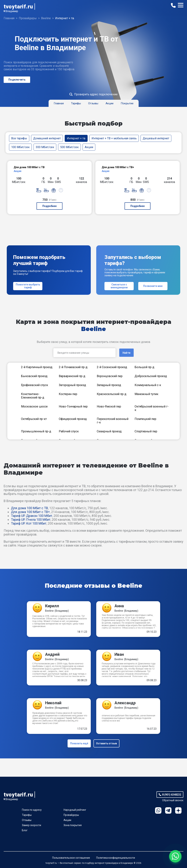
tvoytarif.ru (18, 6)
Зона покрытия (73, 825)
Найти (126, 353)
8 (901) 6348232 (172, 795)
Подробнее (49, 206)
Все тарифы (19, 138)
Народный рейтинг (75, 810)
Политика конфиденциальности (116, 858)
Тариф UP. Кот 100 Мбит (29, 523)
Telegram (168, 810)
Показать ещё (79, 743)
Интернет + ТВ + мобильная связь (114, 138)
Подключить (17, 80)
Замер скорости (32, 825)
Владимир (12, 11)
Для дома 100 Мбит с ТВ (29, 508)
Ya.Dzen (178, 810)
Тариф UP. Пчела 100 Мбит (31, 520)
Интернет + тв (76, 138)
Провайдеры (71, 815)
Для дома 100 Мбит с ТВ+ (30, 512)
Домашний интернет (47, 138)
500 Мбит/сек (69, 147)
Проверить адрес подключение (96, 94)
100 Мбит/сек (20, 147)
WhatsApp (158, 810)
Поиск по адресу (32, 810)
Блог (25, 830)
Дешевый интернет (156, 138)
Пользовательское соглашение (71, 858)
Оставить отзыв (106, 743)
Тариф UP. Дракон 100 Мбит (32, 516)
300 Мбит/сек (45, 147)
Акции (89, 147)
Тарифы (27, 815)
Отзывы (27, 820)
